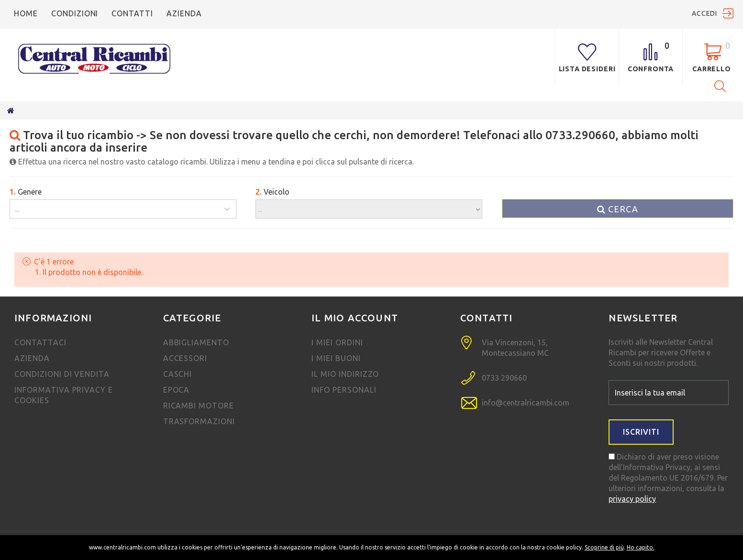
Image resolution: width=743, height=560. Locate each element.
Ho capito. (641, 547)
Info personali (344, 390)
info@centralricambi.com (526, 403)
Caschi (178, 374)
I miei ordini (337, 342)
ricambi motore (199, 406)
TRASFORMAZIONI (199, 421)
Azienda (32, 358)
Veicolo (272, 192)
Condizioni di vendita (62, 374)
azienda (184, 13)
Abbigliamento (196, 342)
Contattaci (40, 342)
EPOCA (177, 390)
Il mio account (355, 318)
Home (26, 13)
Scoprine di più (604, 547)
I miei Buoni (336, 358)
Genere (26, 192)
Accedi (704, 13)
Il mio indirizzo (345, 374)
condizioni (75, 13)
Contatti (132, 13)
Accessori (185, 358)
